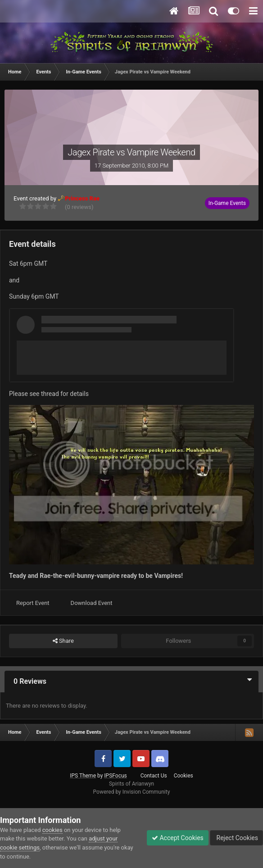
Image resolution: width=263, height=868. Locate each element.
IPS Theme (83, 776)
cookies (52, 830)
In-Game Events (227, 203)
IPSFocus (115, 776)
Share (63, 641)
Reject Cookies (236, 838)
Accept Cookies (178, 838)
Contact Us (154, 776)
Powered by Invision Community (132, 792)
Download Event (92, 603)
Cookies (184, 776)
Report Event (33, 603)
